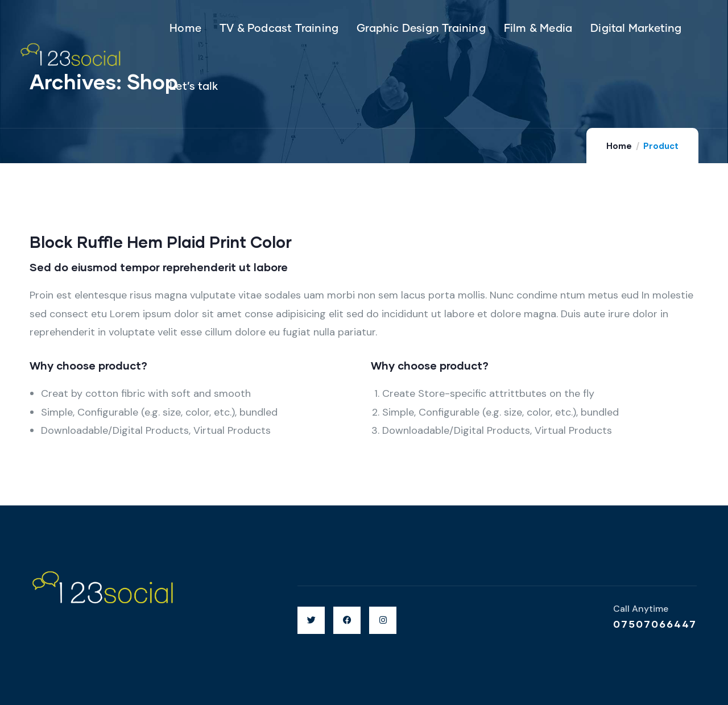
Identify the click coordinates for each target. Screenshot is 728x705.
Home (619, 146)
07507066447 (655, 624)
